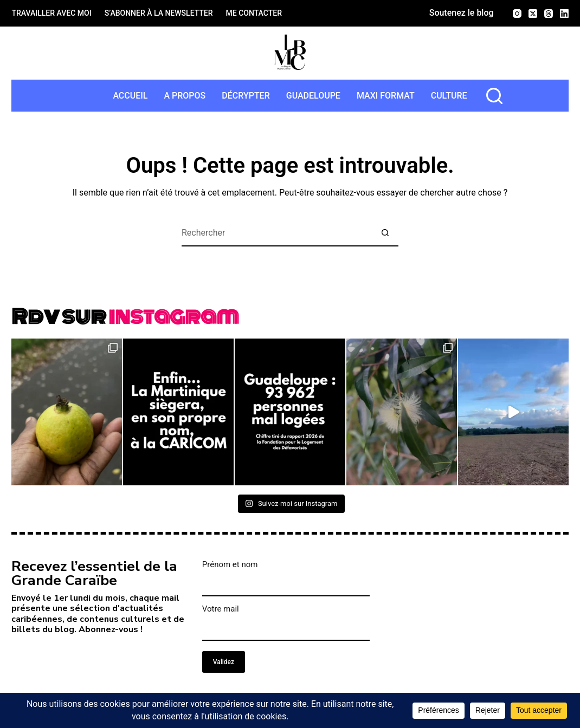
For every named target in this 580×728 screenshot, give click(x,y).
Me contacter (254, 13)
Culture (449, 96)
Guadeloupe (313, 96)
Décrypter (246, 96)
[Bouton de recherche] (385, 233)
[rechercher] (494, 96)
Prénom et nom (230, 564)
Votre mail (221, 609)
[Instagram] (517, 14)
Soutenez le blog (462, 13)
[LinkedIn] (564, 14)
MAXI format (386, 96)
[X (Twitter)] (533, 14)
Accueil (130, 96)
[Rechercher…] (276, 233)
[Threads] (549, 14)
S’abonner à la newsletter (159, 13)
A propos (185, 96)
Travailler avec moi (51, 13)
